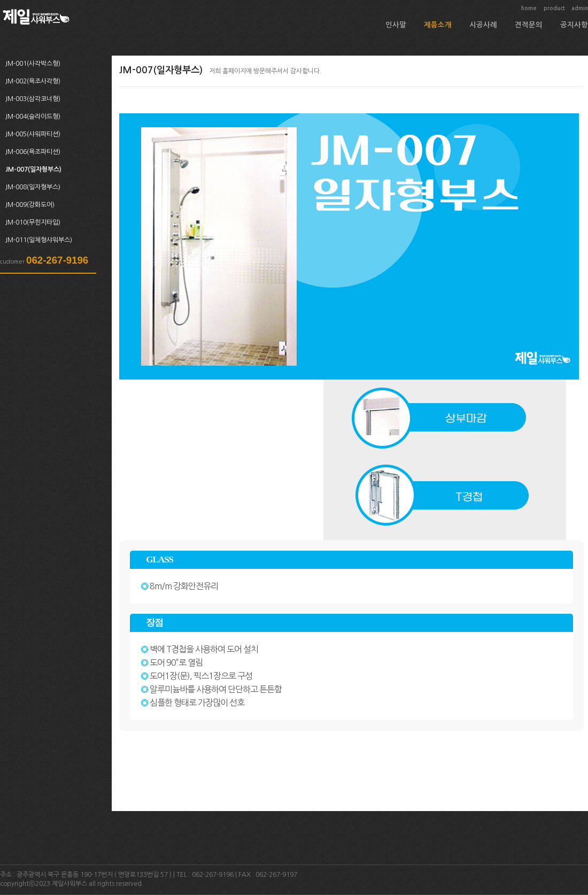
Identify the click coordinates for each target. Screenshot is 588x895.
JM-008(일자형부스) (33, 187)
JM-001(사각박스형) (33, 64)
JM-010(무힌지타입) (33, 222)
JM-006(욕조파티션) (33, 152)
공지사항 (574, 25)
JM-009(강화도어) (30, 205)
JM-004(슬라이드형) (33, 117)
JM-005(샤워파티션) (33, 134)
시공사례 (483, 25)
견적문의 (529, 25)
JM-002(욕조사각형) (33, 81)
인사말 (396, 25)
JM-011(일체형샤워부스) (39, 240)
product (554, 8)
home (529, 8)
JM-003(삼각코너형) (33, 99)
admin (580, 8)
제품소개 (438, 25)
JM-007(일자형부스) (33, 169)
